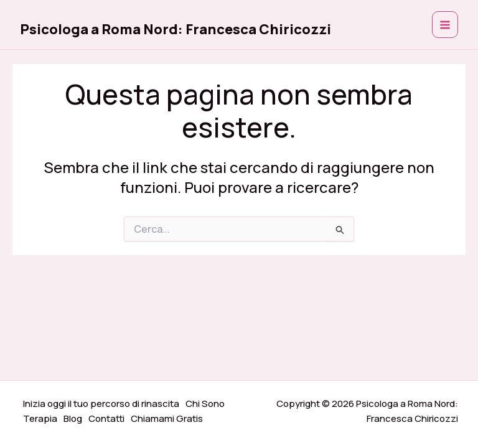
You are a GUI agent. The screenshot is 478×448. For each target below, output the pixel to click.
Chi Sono (205, 404)
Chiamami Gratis (167, 418)
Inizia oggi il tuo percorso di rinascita (101, 404)
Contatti (106, 418)
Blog (73, 418)
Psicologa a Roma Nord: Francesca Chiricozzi (176, 29)
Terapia (40, 418)
